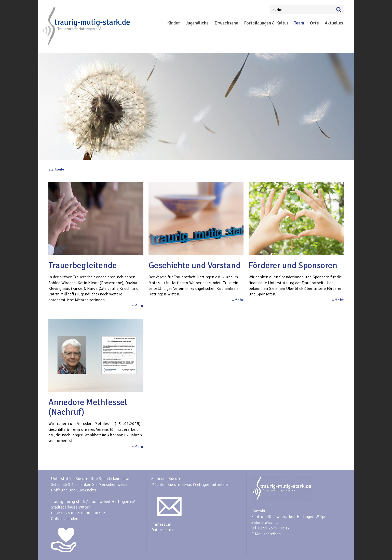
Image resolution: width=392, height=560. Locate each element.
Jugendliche (197, 23)
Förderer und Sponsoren (293, 265)
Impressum (161, 524)
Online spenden (65, 519)
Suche (277, 10)
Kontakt (258, 511)
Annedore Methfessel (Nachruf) (88, 407)
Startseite (56, 169)
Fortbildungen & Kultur (266, 23)
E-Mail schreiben (266, 534)
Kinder (173, 23)
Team (299, 23)
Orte (314, 23)
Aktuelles (334, 23)
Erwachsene (226, 23)
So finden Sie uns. (167, 479)
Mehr (139, 306)
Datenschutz (162, 530)
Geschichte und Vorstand (195, 265)
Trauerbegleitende (83, 265)
